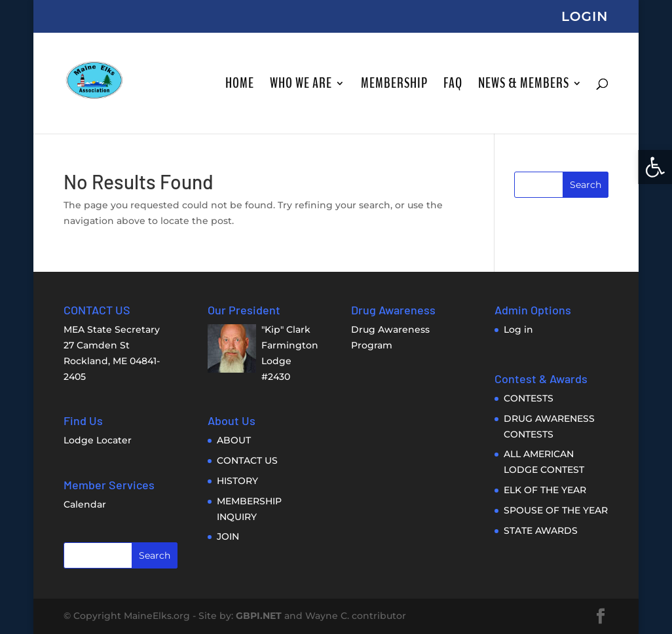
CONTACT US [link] (247, 460)
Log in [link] (518, 329)
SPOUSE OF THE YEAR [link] (556, 510)
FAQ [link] (453, 86)
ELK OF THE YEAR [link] (545, 490)
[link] (655, 167)
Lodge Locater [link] (98, 440)
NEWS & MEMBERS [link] (524, 86)
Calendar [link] (85, 504)
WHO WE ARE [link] (301, 86)
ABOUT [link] (234, 440)
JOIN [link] (228, 536)
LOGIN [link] (585, 17)
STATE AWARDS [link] (541, 531)
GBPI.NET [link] (259, 616)
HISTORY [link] (237, 481)
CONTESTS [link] (529, 398)
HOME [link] (240, 86)
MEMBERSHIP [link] (394, 86)
